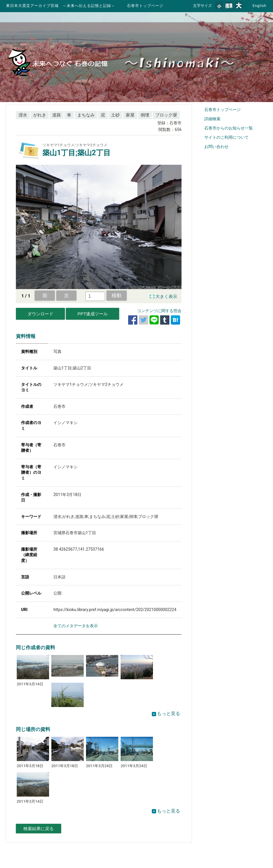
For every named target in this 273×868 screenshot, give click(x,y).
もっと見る (166, 714)
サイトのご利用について (227, 137)
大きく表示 (166, 297)
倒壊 (145, 115)
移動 (117, 295)
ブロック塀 (166, 115)
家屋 (130, 115)
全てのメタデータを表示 (76, 626)
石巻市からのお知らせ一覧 (229, 128)
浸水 (23, 115)
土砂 (115, 115)
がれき (40, 115)
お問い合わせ (216, 147)
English (259, 6)
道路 (57, 115)
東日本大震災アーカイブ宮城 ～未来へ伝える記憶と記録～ (61, 6)
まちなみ (86, 115)
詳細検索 (212, 119)
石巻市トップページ (145, 6)
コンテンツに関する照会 (159, 311)
